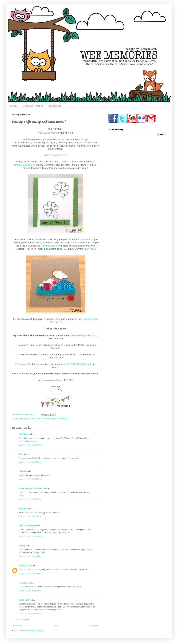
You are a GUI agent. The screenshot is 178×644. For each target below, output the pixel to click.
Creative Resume (33, 106)
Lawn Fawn (89, 249)
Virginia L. (23, 583)
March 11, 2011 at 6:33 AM (30, 462)
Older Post (94, 626)
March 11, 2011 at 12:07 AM (30, 445)
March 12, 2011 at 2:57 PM (30, 591)
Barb (21, 454)
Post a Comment (22, 620)
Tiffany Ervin (25, 566)
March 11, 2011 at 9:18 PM (30, 574)
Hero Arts (31, 418)
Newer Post (17, 626)
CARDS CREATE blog (25, 165)
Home (14, 106)
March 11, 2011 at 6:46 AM (30, 479)
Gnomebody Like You (84, 335)
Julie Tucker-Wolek (27, 526)
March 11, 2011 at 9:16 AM (30, 516)
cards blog (23, 418)
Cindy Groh (24, 600)
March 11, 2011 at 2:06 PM (30, 556)
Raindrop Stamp (49, 246)
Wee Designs (51, 418)
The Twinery (85, 239)
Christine (23, 471)
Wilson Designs (62, 418)
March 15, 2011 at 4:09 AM (30, 614)
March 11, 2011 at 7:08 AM (30, 499)
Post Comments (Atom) (33, 631)
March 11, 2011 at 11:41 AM (30, 536)
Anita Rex (23, 508)
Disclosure (55, 106)
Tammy (22, 546)
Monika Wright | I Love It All (32, 489)
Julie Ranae (24, 434)
